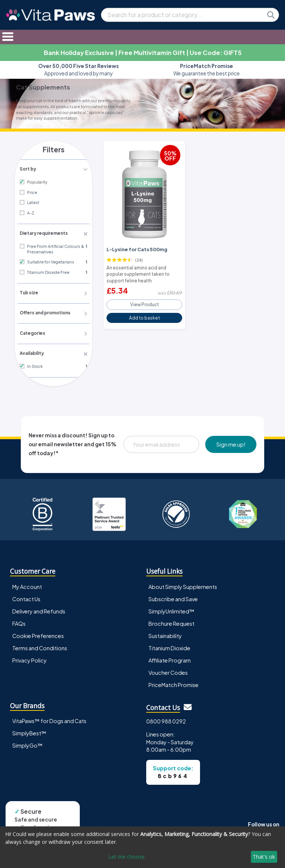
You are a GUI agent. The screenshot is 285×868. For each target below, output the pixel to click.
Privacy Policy (30, 658)
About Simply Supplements (183, 584)
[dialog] (142, 847)
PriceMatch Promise (173, 683)
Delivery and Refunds (39, 609)
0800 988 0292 (166, 719)
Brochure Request (171, 621)
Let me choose (127, 857)
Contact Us (26, 597)
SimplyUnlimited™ (171, 609)
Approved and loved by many (78, 70)
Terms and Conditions (40, 646)
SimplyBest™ (29, 731)
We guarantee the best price (207, 70)
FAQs (19, 621)
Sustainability (165, 634)
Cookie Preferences (38, 634)
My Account (27, 584)
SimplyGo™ (27, 744)
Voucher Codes (168, 670)
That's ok (264, 857)
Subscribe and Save (173, 597)
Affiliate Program (170, 658)
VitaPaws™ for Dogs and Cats (49, 719)
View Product (144, 302)
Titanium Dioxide (169, 646)
